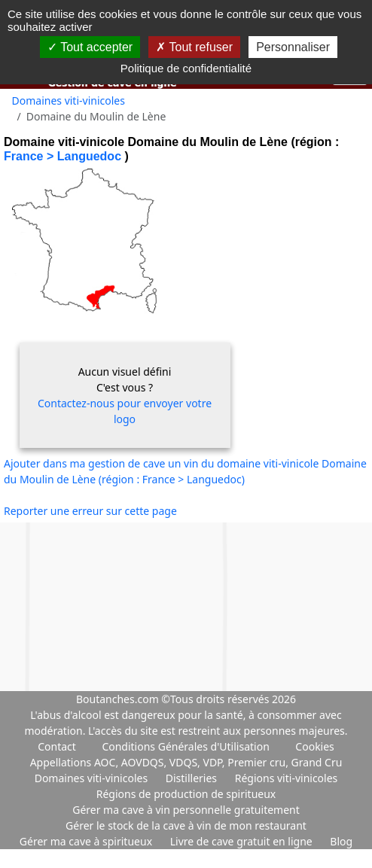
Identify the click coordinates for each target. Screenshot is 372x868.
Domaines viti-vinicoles (69, 101)
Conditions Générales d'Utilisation (185, 746)
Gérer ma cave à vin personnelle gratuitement (186, 810)
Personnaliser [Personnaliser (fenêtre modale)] (293, 47)
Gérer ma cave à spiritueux (87, 841)
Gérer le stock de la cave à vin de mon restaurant (186, 825)
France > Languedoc (64, 156)
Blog (341, 841)
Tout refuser (194, 47)
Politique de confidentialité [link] (186, 68)
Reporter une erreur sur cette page (90, 511)
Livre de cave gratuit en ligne (243, 841)
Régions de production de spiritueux (186, 794)
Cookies (314, 746)
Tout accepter (90, 47)
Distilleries (193, 778)
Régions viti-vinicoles (287, 778)
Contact (57, 746)
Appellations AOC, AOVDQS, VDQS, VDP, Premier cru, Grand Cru (186, 762)
